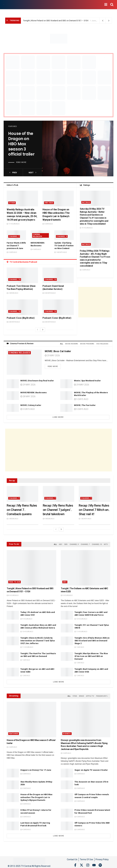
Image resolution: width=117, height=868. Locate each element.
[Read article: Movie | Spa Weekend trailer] (66, 383)
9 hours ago (67, 594)
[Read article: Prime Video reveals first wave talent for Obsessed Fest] (67, 812)
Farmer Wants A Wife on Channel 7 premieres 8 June (16, 246)
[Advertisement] (95, 302)
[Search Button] (112, 5)
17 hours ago (13, 224)
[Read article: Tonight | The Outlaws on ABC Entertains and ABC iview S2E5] (86, 567)
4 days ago (36, 249)
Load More (58, 417)
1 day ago (79, 646)
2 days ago (85, 270)
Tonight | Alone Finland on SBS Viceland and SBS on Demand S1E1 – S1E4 (56, 21)
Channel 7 (14, 236)
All (62, 343)
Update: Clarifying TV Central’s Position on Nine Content (64, 246)
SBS (66, 544)
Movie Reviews (72, 343)
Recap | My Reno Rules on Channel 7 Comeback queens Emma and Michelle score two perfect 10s (22, 513)
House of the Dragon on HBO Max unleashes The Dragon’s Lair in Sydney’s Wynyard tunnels (36, 796)
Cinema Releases (37, 235)
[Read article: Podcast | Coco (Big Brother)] (22, 307)
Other (12, 203)
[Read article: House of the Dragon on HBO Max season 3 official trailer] (78, 148)
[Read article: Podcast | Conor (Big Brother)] (58, 307)
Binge (82, 695)
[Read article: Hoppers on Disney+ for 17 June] (13, 771)
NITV (106, 544)
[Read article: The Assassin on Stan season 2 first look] (67, 783)
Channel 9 (62, 236)
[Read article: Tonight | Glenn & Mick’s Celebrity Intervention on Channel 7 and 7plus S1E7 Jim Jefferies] (13, 640)
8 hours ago (13, 594)
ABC (61, 544)
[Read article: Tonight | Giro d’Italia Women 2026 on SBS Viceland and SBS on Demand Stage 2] (67, 640)
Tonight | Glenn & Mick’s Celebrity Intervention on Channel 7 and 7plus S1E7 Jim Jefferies (38, 640)
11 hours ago (81, 631)
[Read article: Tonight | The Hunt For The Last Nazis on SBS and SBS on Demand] (13, 655)
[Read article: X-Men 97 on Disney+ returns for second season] (13, 812)
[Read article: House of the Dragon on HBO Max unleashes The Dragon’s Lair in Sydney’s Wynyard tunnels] (58, 198)
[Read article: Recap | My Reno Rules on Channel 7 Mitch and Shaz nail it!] (95, 493)
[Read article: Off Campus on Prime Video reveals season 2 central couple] (67, 796)
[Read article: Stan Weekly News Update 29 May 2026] (13, 783)
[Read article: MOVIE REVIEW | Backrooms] (13, 395)
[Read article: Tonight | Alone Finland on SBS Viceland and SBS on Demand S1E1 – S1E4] (31, 567)
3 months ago (49, 293)
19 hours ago (86, 228)
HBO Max (49, 203)
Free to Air (14, 581)
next (32, 173)
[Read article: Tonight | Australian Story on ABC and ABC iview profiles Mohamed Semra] (13, 627)
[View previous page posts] (37, 330)
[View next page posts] (43, 330)
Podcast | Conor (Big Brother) (57, 318)
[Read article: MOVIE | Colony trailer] (13, 408)
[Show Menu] (106, 5)
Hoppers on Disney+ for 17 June (36, 768)
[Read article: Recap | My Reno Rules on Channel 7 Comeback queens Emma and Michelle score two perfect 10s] (22, 493)
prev (13, 173)
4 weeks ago (49, 518)
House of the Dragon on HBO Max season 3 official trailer (21, 144)
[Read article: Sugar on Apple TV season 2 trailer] (67, 771)
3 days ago (48, 224)
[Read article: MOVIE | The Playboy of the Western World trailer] (66, 395)
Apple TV (90, 695)
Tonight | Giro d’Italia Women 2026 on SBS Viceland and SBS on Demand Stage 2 (92, 640)
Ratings (86, 202)
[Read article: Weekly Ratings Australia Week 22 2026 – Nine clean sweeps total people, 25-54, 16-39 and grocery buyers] (22, 198)
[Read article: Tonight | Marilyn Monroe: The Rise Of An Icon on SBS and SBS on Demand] (67, 655)
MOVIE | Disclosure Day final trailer (37, 380)
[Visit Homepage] (4, 5)
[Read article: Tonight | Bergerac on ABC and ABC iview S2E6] (13, 671)
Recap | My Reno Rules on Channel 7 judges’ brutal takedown (58, 509)
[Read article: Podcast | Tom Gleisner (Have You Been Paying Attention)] (22, 275)
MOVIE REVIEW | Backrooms (34, 392)
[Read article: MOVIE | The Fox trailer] (66, 408)
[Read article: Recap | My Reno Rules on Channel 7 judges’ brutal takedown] (59, 493)
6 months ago (13, 322)
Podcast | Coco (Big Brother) (21, 318)
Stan (75, 695)
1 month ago (61, 252)
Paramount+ (102, 695)
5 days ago (28, 409)
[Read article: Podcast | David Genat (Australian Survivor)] (58, 275)
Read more (21, 162)
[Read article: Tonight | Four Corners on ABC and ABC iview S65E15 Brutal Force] (67, 614)
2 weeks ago (12, 293)
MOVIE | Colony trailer (31, 405)
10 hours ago (81, 618)
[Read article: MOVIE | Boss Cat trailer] (24, 362)
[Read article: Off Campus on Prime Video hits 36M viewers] (67, 824)
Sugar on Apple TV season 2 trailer (91, 768)
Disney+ (67, 732)
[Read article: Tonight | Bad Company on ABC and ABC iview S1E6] (67, 671)
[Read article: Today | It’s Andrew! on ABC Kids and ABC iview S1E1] (13, 614)
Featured (13, 126)
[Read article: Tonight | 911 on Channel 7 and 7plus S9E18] (67, 627)
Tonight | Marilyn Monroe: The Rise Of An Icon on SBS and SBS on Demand (91, 655)
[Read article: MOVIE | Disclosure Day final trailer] (13, 383)
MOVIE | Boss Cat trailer (58, 351)
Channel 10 (15, 279)
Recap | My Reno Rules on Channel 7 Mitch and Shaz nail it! (94, 509)
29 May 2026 (52, 355)
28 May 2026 (28, 396)
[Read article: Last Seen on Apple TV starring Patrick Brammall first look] (13, 824)
